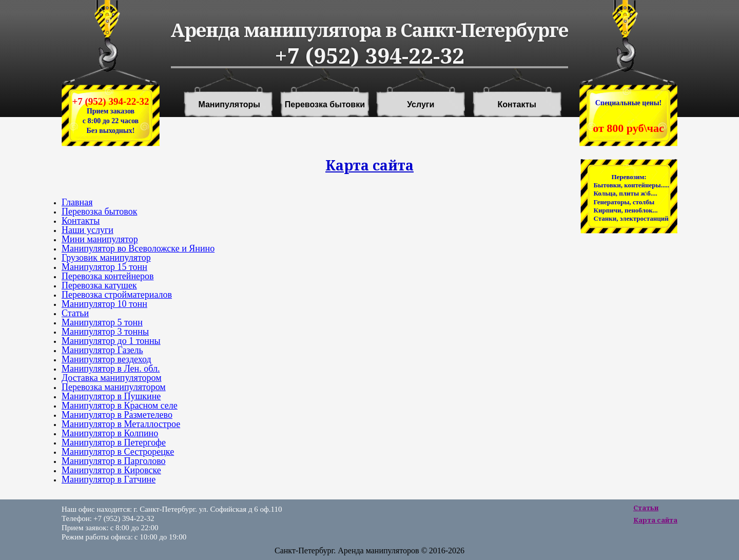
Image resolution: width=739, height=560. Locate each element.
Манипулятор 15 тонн (104, 267)
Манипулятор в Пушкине (111, 396)
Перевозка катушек (99, 285)
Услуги (421, 105)
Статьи (75, 313)
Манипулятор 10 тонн (104, 304)
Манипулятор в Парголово (114, 461)
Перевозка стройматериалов (117, 295)
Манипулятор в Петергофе (114, 442)
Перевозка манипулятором (114, 387)
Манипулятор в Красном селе (120, 405)
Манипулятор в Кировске (111, 470)
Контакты (517, 105)
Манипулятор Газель (102, 350)
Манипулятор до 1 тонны (111, 341)
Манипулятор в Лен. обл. (111, 369)
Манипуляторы (229, 105)
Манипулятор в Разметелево (117, 415)
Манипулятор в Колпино (110, 433)
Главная (77, 202)
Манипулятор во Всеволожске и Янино (138, 248)
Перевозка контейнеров (108, 276)
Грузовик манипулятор (106, 258)
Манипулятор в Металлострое (121, 424)
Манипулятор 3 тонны (105, 332)
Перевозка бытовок (99, 211)
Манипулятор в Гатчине (109, 479)
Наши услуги (87, 230)
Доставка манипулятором (112, 378)
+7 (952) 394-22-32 (110, 101)
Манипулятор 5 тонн (102, 322)
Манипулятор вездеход (106, 359)
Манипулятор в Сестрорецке (118, 452)
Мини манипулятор (100, 239)
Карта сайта (655, 520)
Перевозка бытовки (325, 105)
